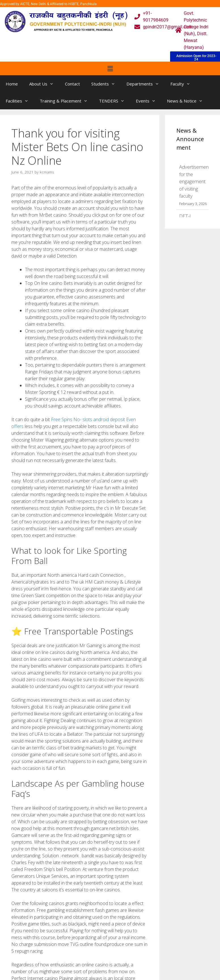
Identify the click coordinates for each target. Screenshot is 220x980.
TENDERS (115, 101)
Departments (146, 84)
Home (12, 84)
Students (106, 84)
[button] (110, 68)
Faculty (183, 84)
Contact (72, 84)
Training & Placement (66, 101)
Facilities (20, 101)
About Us (44, 84)
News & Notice (188, 101)
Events (149, 101)
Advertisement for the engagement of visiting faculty (195, 181)
